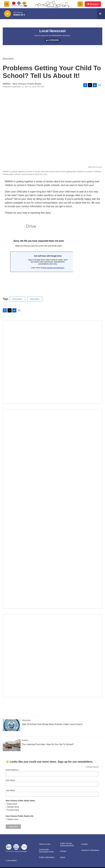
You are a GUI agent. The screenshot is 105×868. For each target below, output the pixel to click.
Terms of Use (45, 844)
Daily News (12, 804)
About (63, 857)
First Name (10, 780)
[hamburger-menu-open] (7, 4)
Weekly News (13, 807)
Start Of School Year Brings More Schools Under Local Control (52, 724)
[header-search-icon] (80, 4)
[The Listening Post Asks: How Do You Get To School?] (12, 745)
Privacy (63, 851)
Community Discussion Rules (46, 851)
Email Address (13, 770)
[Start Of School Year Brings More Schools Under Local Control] (12, 725)
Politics (25, 740)
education (35, 299)
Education (8, 59)
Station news (13, 819)
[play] (7, 14)
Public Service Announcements (67, 845)
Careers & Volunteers (90, 850)
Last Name (10, 791)
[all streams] (101, 14)
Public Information (47, 857)
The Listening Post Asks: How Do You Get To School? (48, 744)
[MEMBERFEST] (52, 362)
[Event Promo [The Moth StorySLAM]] (52, 656)
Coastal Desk (13, 810)
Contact (84, 844)
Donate (94, 4)
